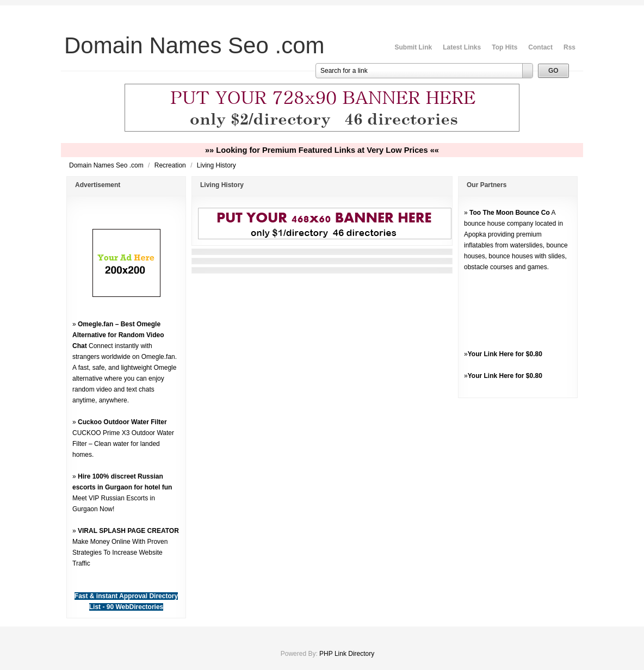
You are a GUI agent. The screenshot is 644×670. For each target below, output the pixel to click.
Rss (569, 47)
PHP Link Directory (347, 654)
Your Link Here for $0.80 (505, 354)
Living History (216, 165)
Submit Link (414, 47)
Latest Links (462, 47)
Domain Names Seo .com (107, 165)
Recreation (171, 165)
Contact (540, 47)
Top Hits (504, 47)
